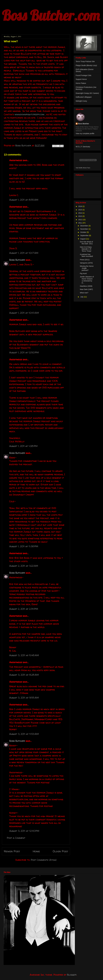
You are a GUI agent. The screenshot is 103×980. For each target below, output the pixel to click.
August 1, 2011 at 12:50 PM (24, 352)
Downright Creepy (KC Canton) (87, 93)
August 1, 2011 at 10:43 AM (24, 313)
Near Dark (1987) (86, 289)
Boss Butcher (17, 260)
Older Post (60, 851)
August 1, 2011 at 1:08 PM (23, 446)
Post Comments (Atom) (44, 860)
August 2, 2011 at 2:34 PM (24, 609)
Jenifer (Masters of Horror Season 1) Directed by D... (87, 280)
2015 (80, 210)
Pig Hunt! (83, 273)
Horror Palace (81, 83)
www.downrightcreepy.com (29, 114)
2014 (80, 213)
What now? (84, 293)
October (83, 232)
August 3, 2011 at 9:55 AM (24, 698)
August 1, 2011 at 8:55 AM (24, 200)
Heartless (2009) (86, 286)
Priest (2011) (85, 260)
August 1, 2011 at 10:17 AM (24, 253)
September (85, 235)
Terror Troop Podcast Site (85, 61)
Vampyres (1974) (86, 263)
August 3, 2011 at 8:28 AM (24, 675)
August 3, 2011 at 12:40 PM (24, 831)
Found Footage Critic (84, 75)
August (83, 239)
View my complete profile (85, 133)
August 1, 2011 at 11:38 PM (24, 546)
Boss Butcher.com (51, 15)
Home (36, 851)
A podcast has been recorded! (86, 255)
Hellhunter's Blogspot (84, 97)
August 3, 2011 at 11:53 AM (24, 734)
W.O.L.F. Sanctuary (83, 147)
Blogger (72, 975)
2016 (80, 206)
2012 (80, 220)
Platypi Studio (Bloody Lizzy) (86, 65)
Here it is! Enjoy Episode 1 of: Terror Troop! (86, 249)
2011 (80, 223)
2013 (80, 216)
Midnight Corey (81, 101)
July (82, 297)
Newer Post (12, 851)
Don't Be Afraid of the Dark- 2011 (86, 243)
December (84, 226)
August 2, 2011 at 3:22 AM (24, 566)
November (84, 229)
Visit (83, 168)
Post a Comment (16, 838)
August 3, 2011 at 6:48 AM (24, 655)
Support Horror (81, 79)
